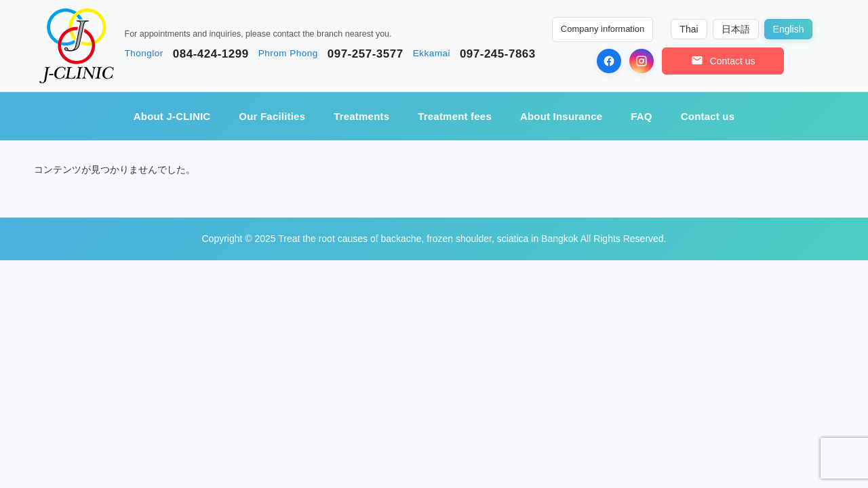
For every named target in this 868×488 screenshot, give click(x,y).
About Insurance (561, 116)
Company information (603, 29)
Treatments (361, 116)
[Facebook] (609, 61)
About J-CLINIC (172, 116)
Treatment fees (455, 116)
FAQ (641, 116)
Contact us (708, 116)
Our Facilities (272, 116)
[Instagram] (642, 61)
